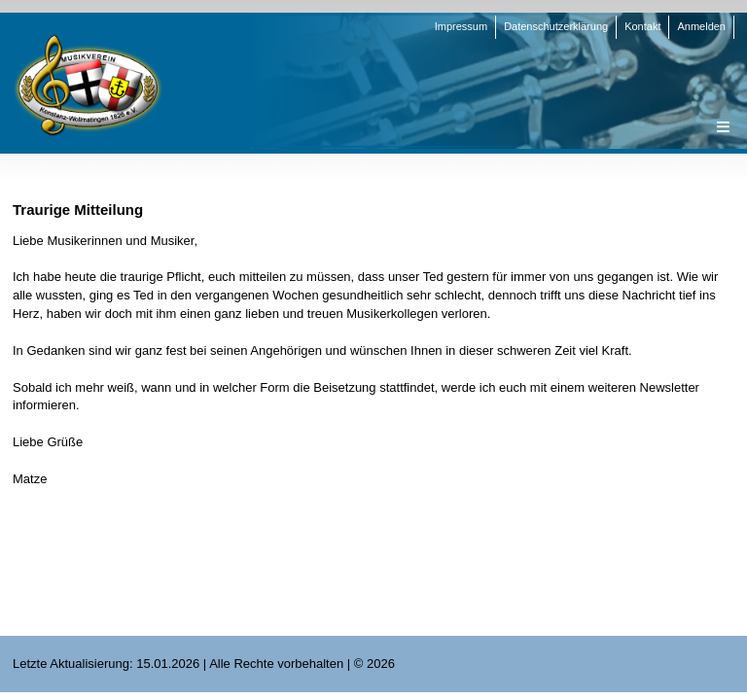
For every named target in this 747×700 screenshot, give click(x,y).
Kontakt (642, 26)
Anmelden (701, 26)
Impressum (461, 26)
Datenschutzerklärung (556, 26)
